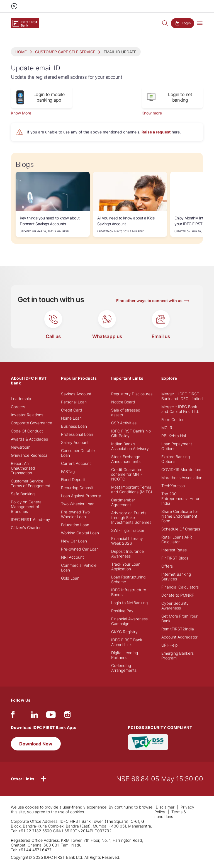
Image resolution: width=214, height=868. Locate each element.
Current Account (76, 463)
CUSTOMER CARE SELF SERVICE (65, 52)
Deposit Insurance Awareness (127, 554)
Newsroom (21, 447)
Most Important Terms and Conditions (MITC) (132, 489)
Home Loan (71, 418)
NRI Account (72, 557)
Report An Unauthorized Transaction (23, 468)
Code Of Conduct (27, 431)
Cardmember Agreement (123, 502)
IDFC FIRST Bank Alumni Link (127, 642)
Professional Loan (77, 434)
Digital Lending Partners (125, 655)
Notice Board (123, 402)
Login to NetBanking (129, 603)
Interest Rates (174, 550)
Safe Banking (23, 494)
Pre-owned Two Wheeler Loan (75, 514)
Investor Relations (27, 415)
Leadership (21, 399)
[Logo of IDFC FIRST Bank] (25, 23)
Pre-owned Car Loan (80, 549)
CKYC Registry (124, 632)
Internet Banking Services (176, 577)
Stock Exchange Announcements (126, 459)
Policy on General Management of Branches (27, 507)
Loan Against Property (81, 496)
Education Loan (75, 525)
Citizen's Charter (26, 528)
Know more (152, 113)
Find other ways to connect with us (149, 301)
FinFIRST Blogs (175, 558)
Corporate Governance (31, 423)
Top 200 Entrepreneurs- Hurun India (181, 498)
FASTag (68, 471)
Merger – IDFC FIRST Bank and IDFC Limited (182, 396)
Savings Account (76, 394)
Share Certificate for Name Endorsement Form (180, 516)
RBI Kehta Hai (174, 436)
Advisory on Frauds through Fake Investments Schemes (131, 517)
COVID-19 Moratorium (181, 469)
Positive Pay (122, 611)
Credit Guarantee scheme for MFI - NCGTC (127, 474)
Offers (167, 566)
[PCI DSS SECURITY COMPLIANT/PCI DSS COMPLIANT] (148, 742)
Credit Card (72, 410)
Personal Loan (74, 402)
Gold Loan (70, 578)
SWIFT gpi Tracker (128, 530)
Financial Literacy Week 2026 (127, 541)
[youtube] (51, 716)
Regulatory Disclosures (132, 394)
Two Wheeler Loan (78, 504)
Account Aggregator (179, 637)
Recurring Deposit (77, 488)
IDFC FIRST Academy (31, 519)
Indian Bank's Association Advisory (130, 446)
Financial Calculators (180, 587)
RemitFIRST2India (178, 629)
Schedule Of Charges (181, 529)
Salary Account (75, 442)
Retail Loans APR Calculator (177, 539)
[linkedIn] (35, 716)
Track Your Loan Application (126, 566)
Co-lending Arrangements (124, 668)
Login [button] (183, 23)
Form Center (172, 419)
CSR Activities (124, 423)
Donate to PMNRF (178, 595)
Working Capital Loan (80, 533)
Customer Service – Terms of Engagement (31, 483)
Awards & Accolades (29, 439)
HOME (21, 52)
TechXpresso (173, 486)
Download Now (36, 744)
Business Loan (74, 426)
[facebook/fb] (13, 716)
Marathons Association (182, 478)
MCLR (167, 428)
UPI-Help (169, 645)
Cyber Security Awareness (175, 606)
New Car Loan (74, 541)
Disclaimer (165, 807)
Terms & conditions (170, 814)
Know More (21, 113)
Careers (18, 407)
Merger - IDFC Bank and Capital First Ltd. (180, 409)
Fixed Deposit (73, 480)
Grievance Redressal (30, 455)
